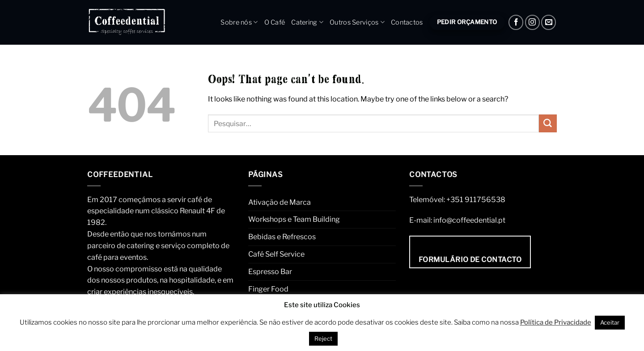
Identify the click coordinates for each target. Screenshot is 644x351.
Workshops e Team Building (294, 219)
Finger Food (268, 289)
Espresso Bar (270, 271)
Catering (307, 22)
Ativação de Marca (280, 202)
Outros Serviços (357, 22)
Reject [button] (323, 338)
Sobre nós (239, 22)
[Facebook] (516, 22)
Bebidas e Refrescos (282, 237)
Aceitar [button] (610, 322)
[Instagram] (532, 22)
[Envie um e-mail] (549, 22)
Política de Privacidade (556, 322)
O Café (275, 22)
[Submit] (548, 123)
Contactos (407, 22)
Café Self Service (276, 254)
